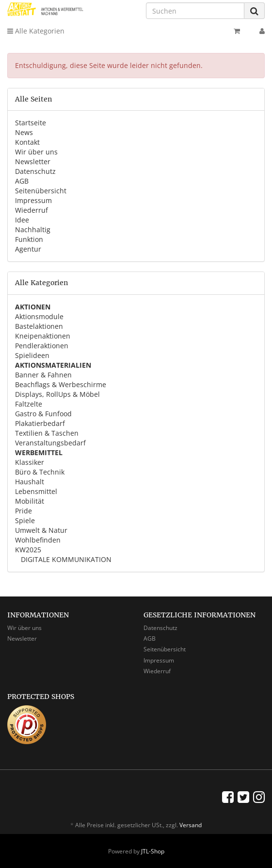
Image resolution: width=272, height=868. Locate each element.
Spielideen (32, 355)
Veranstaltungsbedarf (50, 443)
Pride (24, 511)
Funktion (29, 239)
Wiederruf (32, 210)
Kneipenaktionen (43, 336)
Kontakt (27, 142)
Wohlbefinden (38, 540)
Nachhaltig (33, 230)
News (24, 132)
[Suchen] (195, 11)
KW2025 (28, 550)
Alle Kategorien (36, 31)
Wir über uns (36, 152)
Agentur (28, 249)
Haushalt (30, 482)
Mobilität (30, 501)
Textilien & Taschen (47, 433)
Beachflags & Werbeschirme (61, 384)
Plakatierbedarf (40, 423)
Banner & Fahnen (43, 375)
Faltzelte (29, 404)
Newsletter (33, 162)
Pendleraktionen (42, 346)
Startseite (31, 123)
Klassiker (30, 462)
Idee (22, 220)
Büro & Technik (40, 472)
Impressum (33, 200)
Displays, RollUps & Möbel (57, 394)
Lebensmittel (36, 491)
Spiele (25, 520)
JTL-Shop (153, 851)
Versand (191, 825)
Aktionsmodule (39, 316)
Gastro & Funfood (43, 414)
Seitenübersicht (41, 191)
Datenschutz (35, 171)
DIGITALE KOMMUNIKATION (65, 559)
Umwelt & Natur (41, 530)
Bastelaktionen (39, 326)
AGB (22, 181)
